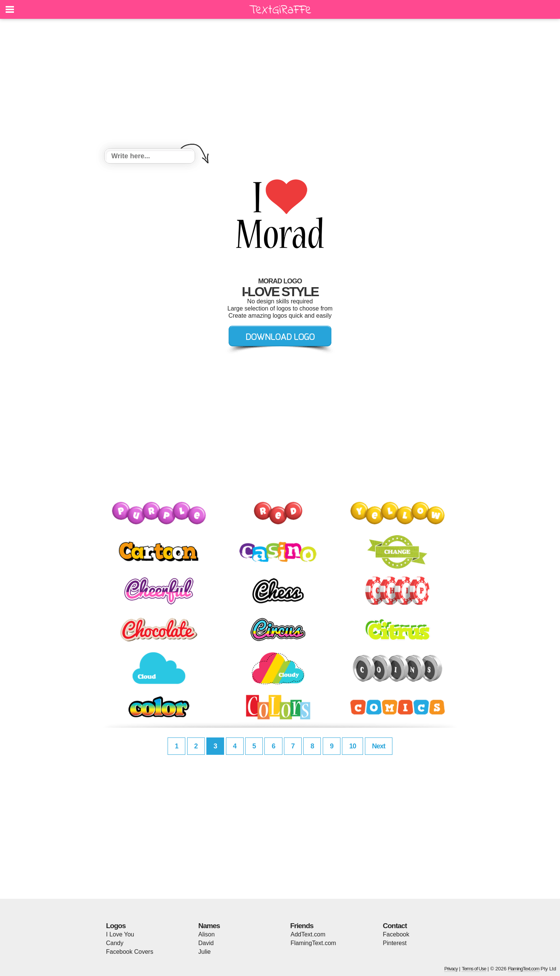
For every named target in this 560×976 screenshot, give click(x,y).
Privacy (451, 969)
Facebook (396, 934)
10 (352, 746)
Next (379, 746)
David (206, 943)
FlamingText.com (314, 943)
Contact (395, 926)
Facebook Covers (130, 952)
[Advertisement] (280, 85)
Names (209, 926)
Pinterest (395, 943)
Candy (115, 943)
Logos (116, 926)
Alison (207, 934)
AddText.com (308, 934)
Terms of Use (474, 969)
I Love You (120, 934)
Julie (205, 952)
